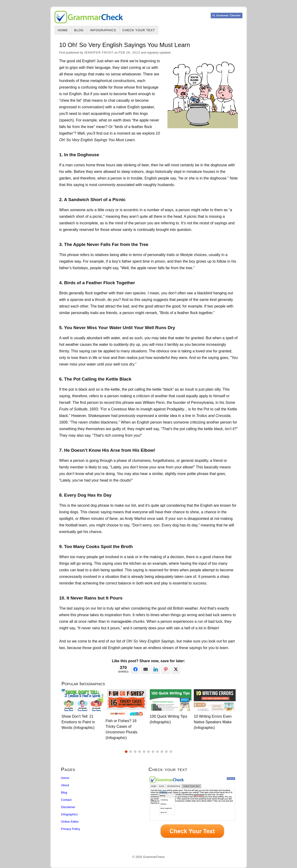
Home (63, 30)
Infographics (103, 30)
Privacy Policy (71, 829)
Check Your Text (139, 30)
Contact (66, 800)
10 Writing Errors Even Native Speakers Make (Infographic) (213, 722)
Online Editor (70, 822)
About (65, 785)
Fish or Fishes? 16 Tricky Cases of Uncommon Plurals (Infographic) (121, 729)
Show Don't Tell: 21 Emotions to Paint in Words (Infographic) (78, 722)
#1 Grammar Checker (227, 16)
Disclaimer (68, 807)
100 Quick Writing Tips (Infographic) (169, 719)
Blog (79, 30)
